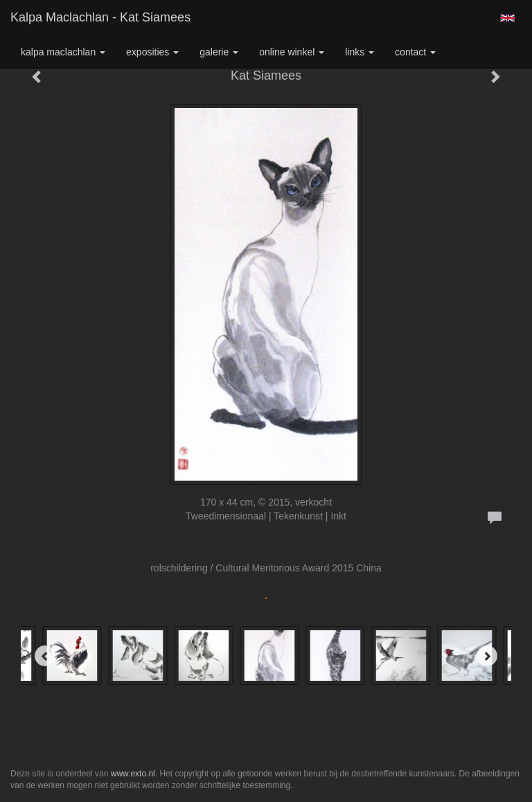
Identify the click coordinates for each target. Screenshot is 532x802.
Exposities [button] (152, 52)
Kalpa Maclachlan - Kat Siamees (100, 17)
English (507, 18)
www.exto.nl (133, 774)
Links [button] (360, 52)
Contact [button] (415, 52)
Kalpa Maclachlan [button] (63, 52)
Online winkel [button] (292, 52)
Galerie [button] (219, 52)
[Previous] (45, 656)
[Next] (487, 656)
